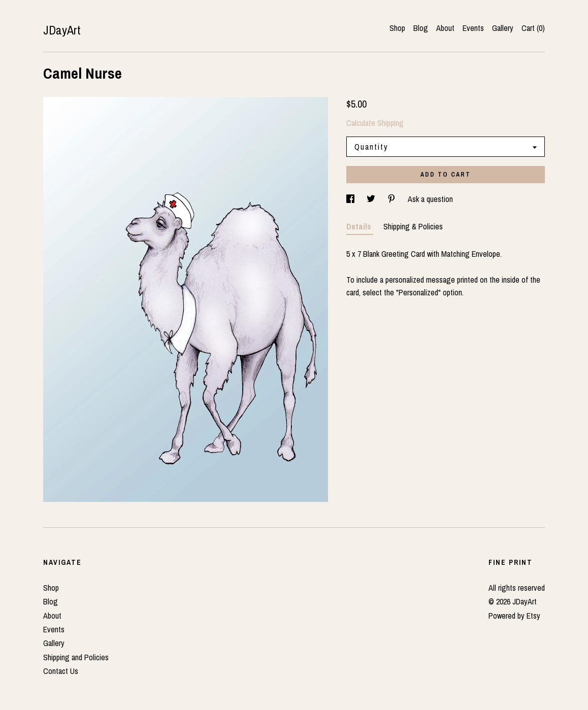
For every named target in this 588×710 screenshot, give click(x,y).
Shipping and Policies (76, 657)
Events (473, 28)
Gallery (503, 28)
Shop (397, 28)
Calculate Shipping (375, 123)
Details (360, 226)
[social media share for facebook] (351, 199)
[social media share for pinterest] (393, 199)
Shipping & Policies (413, 226)
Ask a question (430, 199)
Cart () (533, 28)
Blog (421, 28)
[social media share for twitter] (372, 199)
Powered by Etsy (514, 616)
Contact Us (61, 671)
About (445, 28)
